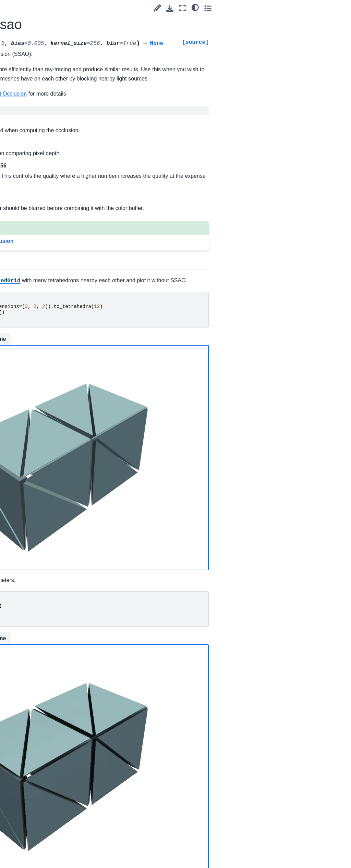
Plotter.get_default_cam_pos (45, 340)
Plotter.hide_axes (44, 393)
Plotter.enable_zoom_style (44, 194)
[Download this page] (301, 8)
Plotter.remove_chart (45, 813)
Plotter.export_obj (45, 238)
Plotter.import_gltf (45, 453)
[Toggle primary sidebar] (82, 8)
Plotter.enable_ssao (44, 71)
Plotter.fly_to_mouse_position (45, 302)
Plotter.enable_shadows (44, 52)
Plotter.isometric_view (44, 525)
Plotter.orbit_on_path (45, 642)
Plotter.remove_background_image (45, 737)
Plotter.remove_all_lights (45, 718)
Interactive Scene (163, 366)
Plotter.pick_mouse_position (45, 680)
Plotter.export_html (43, 223)
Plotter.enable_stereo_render (45, 90)
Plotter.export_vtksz (44, 272)
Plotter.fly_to (39, 287)
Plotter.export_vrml (43, 253)
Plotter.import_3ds (45, 442)
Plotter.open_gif (43, 608)
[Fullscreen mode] (314, 8)
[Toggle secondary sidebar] (339, 8)
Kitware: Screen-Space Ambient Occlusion (155, 112)
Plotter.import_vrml (43, 479)
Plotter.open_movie (45, 623)
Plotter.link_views (44, 597)
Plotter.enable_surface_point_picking (45, 113)
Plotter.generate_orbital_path (44, 321)
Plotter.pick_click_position (45, 661)
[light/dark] (326, 7)
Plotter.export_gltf (45, 208)
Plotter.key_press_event (44, 563)
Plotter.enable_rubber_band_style (44, 33)
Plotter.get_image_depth (45, 359)
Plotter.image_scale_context (45, 427)
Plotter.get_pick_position (45, 378)
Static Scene (113, 367)
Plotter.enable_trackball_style (45, 174)
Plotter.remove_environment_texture (45, 836)
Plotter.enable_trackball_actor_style (45, 156)
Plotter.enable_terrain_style (45, 136)
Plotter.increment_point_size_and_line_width (45, 502)
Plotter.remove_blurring (45, 756)
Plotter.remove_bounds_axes (44, 794)
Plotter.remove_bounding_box (44, 775)
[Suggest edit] (289, 8)
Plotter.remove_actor (45, 699)
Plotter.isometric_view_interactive (44, 544)
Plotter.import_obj (45, 464)
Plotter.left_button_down (45, 582)
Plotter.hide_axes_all (44, 408)
